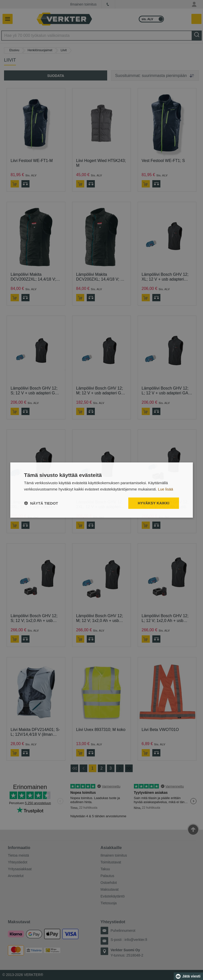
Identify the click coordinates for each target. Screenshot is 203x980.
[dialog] (101, 490)
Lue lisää (165, 489)
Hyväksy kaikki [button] (154, 503)
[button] (41, 503)
